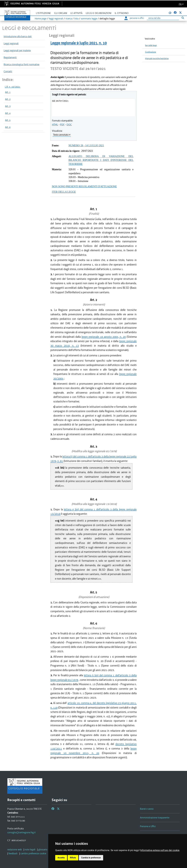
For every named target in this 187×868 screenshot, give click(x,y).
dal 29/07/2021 (60, 101)
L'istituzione (43, 13)
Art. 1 (8, 92)
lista (76, 19)
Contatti (8, 71)
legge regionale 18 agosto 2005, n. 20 (104, 337)
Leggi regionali (11, 43)
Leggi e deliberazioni (99, 13)
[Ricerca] (163, 18)
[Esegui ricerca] (183, 18)
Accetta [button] (61, 858)
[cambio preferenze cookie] (33, 853)
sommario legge (89, 19)
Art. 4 (8, 113)
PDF (62, 125)
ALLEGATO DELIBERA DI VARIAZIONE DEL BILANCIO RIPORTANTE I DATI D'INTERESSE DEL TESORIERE (101, 160)
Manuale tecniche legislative (157, 59)
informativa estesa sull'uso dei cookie (160, 850)
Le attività (76, 13)
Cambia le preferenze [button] (91, 858)
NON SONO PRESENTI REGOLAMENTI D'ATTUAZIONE (84, 186)
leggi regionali (56, 19)
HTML (55, 125)
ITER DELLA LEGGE (64, 192)
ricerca (69, 19)
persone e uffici (134, 18)
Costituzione (150, 52)
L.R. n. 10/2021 (13, 87)
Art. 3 (8, 106)
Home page (41, 19)
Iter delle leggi (151, 45)
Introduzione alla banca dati (18, 36)
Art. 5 (8, 120)
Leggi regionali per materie (17, 50)
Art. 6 (8, 127)
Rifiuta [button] (73, 858)
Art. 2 (8, 99)
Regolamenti (10, 57)
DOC (69, 125)
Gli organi (61, 13)
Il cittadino (122, 13)
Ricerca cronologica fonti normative (21, 64)
